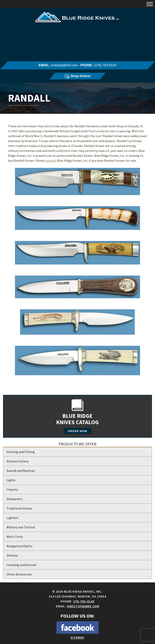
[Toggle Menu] (150, 4)
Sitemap (77, 637)
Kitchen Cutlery (17, 461)
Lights (11, 480)
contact (51, 160)
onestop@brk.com (64, 65)
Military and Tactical (21, 527)
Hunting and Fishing (21, 452)
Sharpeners (15, 499)
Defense (12, 555)
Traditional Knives (19, 508)
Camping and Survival (21, 565)
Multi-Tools (15, 537)
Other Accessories (19, 574)
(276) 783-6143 (105, 65)
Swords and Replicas (21, 471)
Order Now (77, 431)
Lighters (12, 518)
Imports (12, 489)
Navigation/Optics (20, 546)
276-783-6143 (84, 601)
